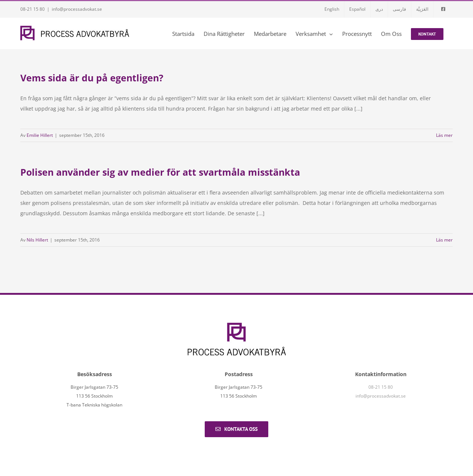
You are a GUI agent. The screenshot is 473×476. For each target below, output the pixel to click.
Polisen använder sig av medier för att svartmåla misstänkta (160, 172)
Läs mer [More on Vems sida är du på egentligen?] (444, 135)
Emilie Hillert (40, 135)
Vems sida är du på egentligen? (92, 78)
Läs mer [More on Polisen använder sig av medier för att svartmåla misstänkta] (444, 240)
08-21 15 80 (33, 9)
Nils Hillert (37, 240)
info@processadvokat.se (77, 9)
